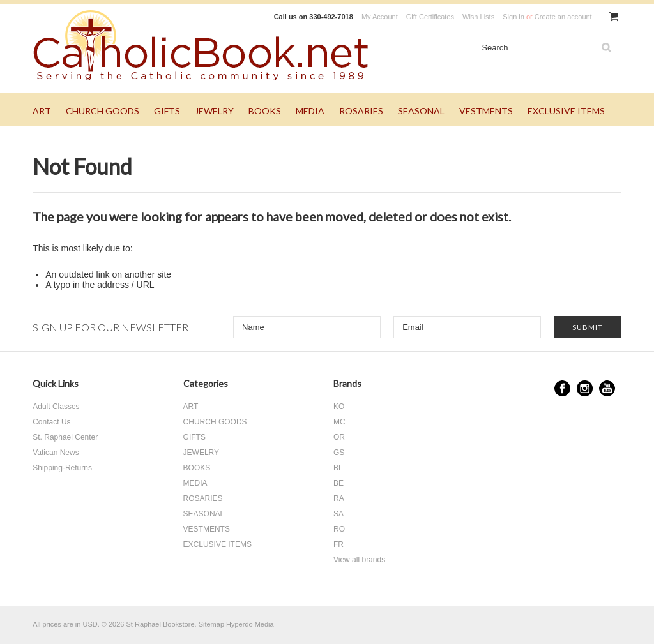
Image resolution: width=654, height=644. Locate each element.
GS (339, 453)
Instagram (585, 388)
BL (338, 468)
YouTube (607, 388)
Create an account (563, 17)
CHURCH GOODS (103, 111)
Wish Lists (478, 17)
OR (339, 437)
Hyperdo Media (250, 624)
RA (339, 498)
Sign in (513, 17)
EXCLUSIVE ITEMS (566, 111)
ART (42, 111)
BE (338, 483)
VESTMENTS (486, 111)
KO (339, 407)
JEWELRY (214, 111)
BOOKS (265, 111)
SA (338, 514)
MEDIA (310, 111)
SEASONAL (421, 111)
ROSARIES (361, 111)
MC (339, 422)
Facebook (562, 388)
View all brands (359, 560)
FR (338, 544)
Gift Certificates (430, 17)
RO (339, 529)
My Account (380, 17)
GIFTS (167, 111)
